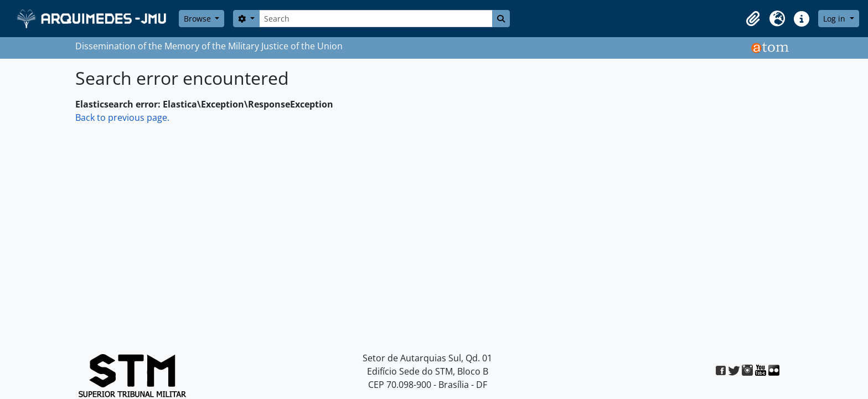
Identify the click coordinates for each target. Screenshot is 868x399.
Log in (835, 19)
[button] (753, 19)
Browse (198, 19)
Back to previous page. (122, 117)
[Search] (376, 19)
